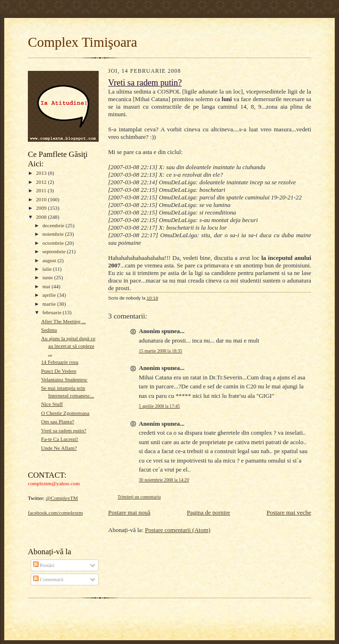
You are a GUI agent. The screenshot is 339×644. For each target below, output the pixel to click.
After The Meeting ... (64, 321)
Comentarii (48, 579)
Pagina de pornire (209, 512)
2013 (42, 173)
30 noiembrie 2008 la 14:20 (164, 480)
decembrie (54, 225)
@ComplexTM (62, 498)
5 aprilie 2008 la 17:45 (159, 406)
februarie (53, 312)
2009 (42, 208)
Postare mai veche (289, 512)
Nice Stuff (52, 404)
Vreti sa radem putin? (64, 430)
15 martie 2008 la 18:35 (161, 351)
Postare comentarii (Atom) (178, 530)
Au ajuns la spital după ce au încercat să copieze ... (68, 346)
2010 (42, 199)
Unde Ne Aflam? (59, 448)
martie (50, 304)
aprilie (50, 295)
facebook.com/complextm (55, 513)
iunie (48, 277)
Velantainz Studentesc (64, 379)
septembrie (55, 251)
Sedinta (49, 330)
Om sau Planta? (58, 421)
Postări (44, 565)
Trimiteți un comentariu (139, 497)
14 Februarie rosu (60, 362)
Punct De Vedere (59, 371)
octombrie (54, 243)
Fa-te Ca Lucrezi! (60, 439)
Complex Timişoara (83, 42)
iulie (48, 269)
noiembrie (54, 234)
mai (47, 286)
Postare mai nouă (129, 512)
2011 (42, 190)
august (50, 260)
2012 (42, 182)
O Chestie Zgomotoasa (65, 413)
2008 (42, 217)
